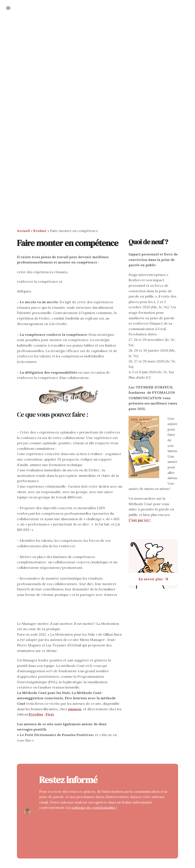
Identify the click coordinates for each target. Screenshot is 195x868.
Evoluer (40, 231)
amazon (75, 709)
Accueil (23, 231)
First (50, 714)
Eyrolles (36, 714)
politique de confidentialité (93, 808)
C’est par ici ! (139, 520)
